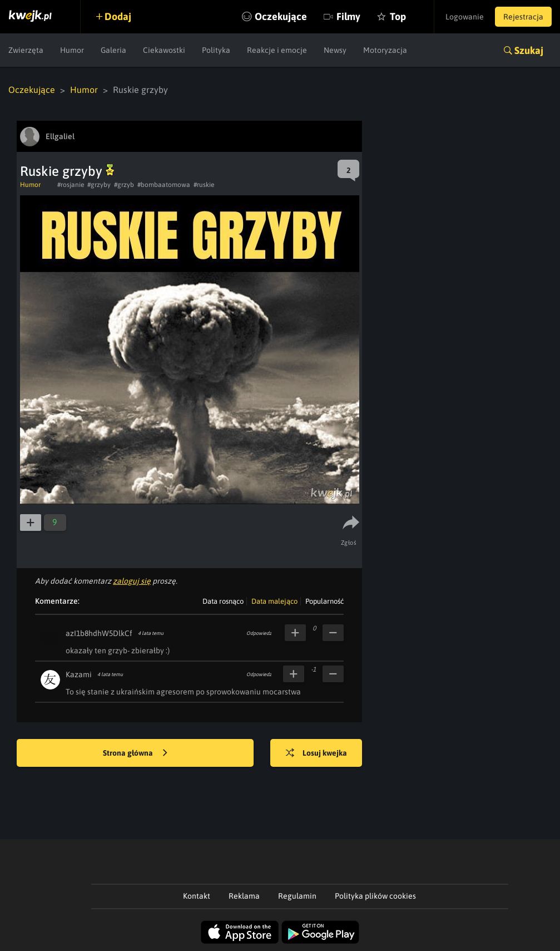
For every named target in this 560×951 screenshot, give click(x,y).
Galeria (113, 50)
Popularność (324, 601)
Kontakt (197, 896)
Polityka (216, 50)
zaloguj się (132, 581)
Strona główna (135, 753)
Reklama (244, 896)
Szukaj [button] (529, 50)
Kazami (79, 674)
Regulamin (297, 896)
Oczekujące (281, 16)
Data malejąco (274, 601)
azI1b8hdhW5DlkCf (99, 633)
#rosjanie (71, 185)
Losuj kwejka (316, 753)
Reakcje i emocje (277, 50)
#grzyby (99, 185)
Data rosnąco (223, 601)
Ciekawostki (164, 50)
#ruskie (204, 185)
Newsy (335, 50)
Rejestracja (523, 17)
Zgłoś (349, 543)
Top (398, 16)
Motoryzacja (385, 50)
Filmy (348, 16)
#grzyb (124, 185)
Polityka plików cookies (375, 896)
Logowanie (465, 17)
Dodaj (118, 16)
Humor (72, 50)
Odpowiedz (259, 633)
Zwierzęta (26, 50)
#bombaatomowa (164, 185)
